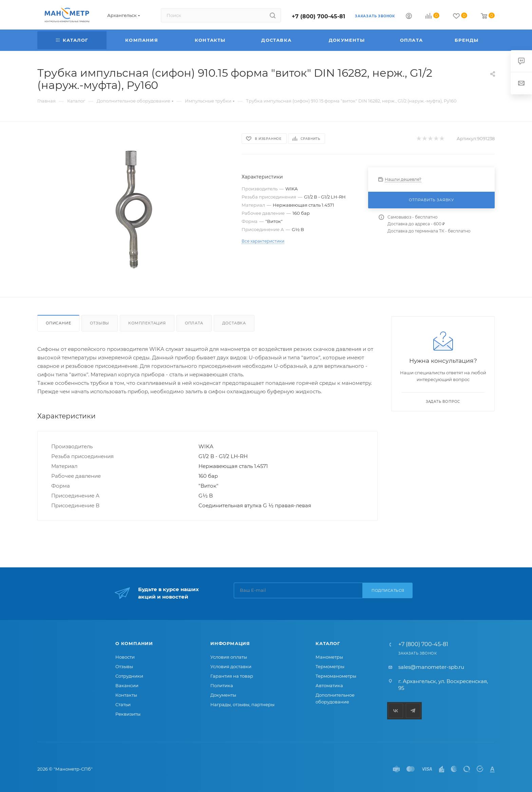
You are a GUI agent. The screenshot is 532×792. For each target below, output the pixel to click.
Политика (222, 685)
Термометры (330, 666)
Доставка (234, 323)
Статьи (123, 704)
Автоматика (329, 685)
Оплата (194, 323)
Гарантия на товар (232, 676)
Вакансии (127, 685)
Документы (223, 695)
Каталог (328, 643)
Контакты (126, 695)
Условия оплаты (229, 657)
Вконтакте (396, 711)
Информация (230, 643)
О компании (134, 643)
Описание (58, 323)
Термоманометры (336, 676)
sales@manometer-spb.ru (431, 667)
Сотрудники (129, 676)
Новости (125, 657)
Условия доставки (231, 666)
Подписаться (388, 590)
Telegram (413, 711)
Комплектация (147, 323)
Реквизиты (128, 714)
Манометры (329, 657)
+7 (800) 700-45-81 (318, 16)
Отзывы (100, 323)
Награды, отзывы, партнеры (242, 704)
